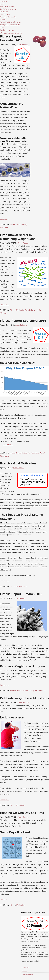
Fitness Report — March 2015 (21, 594)
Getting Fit (26, 224)
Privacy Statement (28, 974)
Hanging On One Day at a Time (22, 813)
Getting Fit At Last (7, 30)
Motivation (4, 228)
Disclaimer (26, 967)
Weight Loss (30, 310)
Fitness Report (15, 224)
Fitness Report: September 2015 (23, 321)
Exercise (13, 691)
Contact (25, 971)
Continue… (4, 219)
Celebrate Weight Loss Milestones (24, 698)
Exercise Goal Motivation (18, 463)
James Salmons (23, 45)
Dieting (13, 310)
